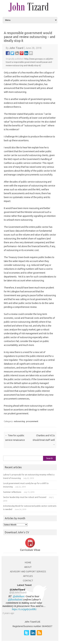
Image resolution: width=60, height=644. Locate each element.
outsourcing (19, 421)
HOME (28, 562)
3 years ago (8, 613)
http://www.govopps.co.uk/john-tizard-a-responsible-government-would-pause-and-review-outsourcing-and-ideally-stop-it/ (30, 62)
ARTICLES (28, 576)
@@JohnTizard (18, 592)
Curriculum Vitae (30, 550)
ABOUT (28, 567)
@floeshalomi (15, 600)
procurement (32, 421)
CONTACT (28, 581)
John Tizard (16, 48)
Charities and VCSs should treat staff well (44, 440)
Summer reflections (12, 492)
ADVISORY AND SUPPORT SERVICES (28, 572)
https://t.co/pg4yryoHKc (24, 609)
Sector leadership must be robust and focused (25, 497)
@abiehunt (19, 596)
